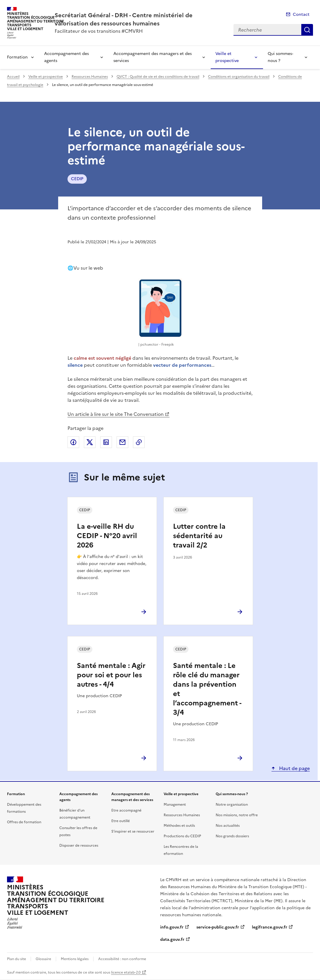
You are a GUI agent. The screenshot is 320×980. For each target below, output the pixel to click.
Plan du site (17, 959)
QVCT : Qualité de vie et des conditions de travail (158, 77)
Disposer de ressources (79, 845)
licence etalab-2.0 (126, 972)
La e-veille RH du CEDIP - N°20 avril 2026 (107, 536)
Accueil (13, 77)
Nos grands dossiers (232, 836)
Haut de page (294, 768)
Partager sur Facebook (73, 442)
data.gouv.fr (172, 939)
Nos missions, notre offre (237, 815)
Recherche (307, 30)
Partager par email (122, 442)
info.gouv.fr (172, 927)
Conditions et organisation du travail (239, 77)
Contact (301, 14)
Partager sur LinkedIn (106, 442)
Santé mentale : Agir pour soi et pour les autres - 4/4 (111, 675)
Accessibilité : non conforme (122, 959)
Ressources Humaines (90, 77)
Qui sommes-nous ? (280, 57)
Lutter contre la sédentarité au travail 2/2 (199, 536)
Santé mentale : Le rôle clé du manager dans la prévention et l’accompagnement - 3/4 (207, 689)
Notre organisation (232, 805)
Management (175, 805)
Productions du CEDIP (182, 836)
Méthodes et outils (179, 826)
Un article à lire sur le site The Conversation (116, 414)
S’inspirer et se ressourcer (133, 831)
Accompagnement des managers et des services (153, 57)
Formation (17, 57)
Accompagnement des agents (66, 57)
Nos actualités (228, 826)
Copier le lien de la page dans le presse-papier (139, 442)
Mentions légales (75, 959)
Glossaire (43, 959)
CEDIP (77, 179)
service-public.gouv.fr (218, 927)
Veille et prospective (227, 57)
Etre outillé (121, 821)
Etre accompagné (126, 810)
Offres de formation (24, 822)
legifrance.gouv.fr (270, 927)
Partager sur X (90, 442)
